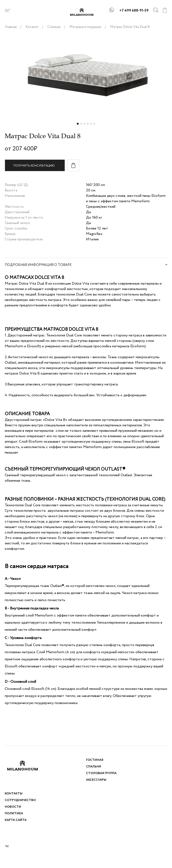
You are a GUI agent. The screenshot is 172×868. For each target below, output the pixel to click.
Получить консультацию (34, 166)
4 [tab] (88, 125)
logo (86, 12)
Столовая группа (101, 773)
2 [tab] (81, 125)
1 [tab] (78, 125)
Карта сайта (16, 820)
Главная (11, 27)
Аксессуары (96, 780)
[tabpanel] (86, 76)
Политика (14, 813)
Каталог (32, 27)
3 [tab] (85, 125)
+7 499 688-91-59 (134, 11)
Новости (13, 807)
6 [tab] (95, 125)
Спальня (54, 27)
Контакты (14, 794)
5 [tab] (91, 125)
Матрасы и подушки (85, 27)
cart (165, 10)
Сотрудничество (20, 800)
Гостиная (95, 760)
